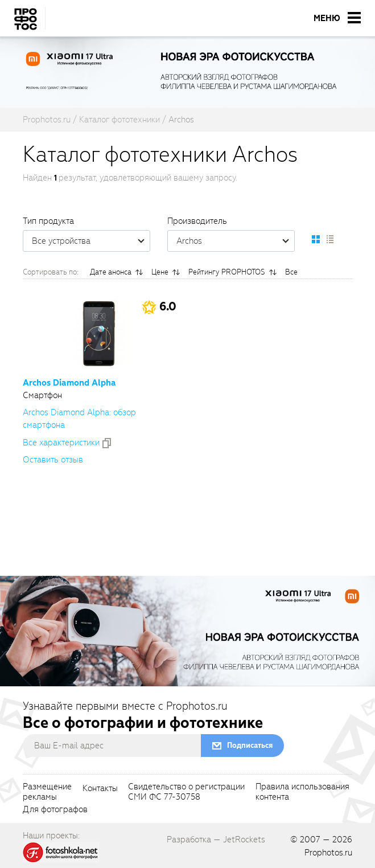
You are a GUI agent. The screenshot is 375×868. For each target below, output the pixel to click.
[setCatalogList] (329, 239)
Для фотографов (55, 810)
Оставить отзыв (53, 460)
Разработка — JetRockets (216, 840)
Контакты (100, 789)
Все (291, 272)
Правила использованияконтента (302, 792)
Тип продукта (48, 221)
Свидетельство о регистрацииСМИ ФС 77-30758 (186, 792)
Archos (235, 241)
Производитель (197, 221)
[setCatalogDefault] (316, 239)
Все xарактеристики (61, 443)
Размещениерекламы (47, 792)
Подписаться (250, 745)
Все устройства (91, 241)
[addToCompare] (107, 443)
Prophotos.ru (328, 853)
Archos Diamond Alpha (69, 383)
